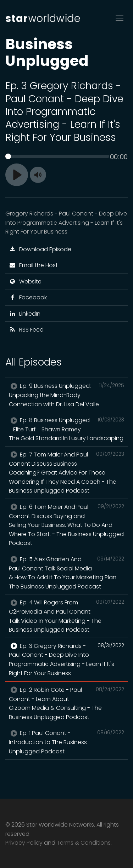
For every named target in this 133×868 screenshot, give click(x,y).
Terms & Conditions (84, 843)
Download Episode (40, 249)
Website (25, 281)
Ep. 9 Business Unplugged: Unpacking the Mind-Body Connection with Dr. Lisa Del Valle (66, 395)
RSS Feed (26, 330)
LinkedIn (25, 314)
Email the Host (33, 265)
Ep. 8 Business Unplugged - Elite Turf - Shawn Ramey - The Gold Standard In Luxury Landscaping (66, 429)
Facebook (28, 297)
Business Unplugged (47, 52)
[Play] (17, 175)
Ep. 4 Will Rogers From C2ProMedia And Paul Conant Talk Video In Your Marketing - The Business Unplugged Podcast (66, 616)
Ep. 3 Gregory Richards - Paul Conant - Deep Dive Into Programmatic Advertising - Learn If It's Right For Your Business (66, 659)
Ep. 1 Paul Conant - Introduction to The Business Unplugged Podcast (66, 742)
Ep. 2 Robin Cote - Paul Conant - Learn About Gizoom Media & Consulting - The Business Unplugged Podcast (66, 703)
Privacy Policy (24, 843)
